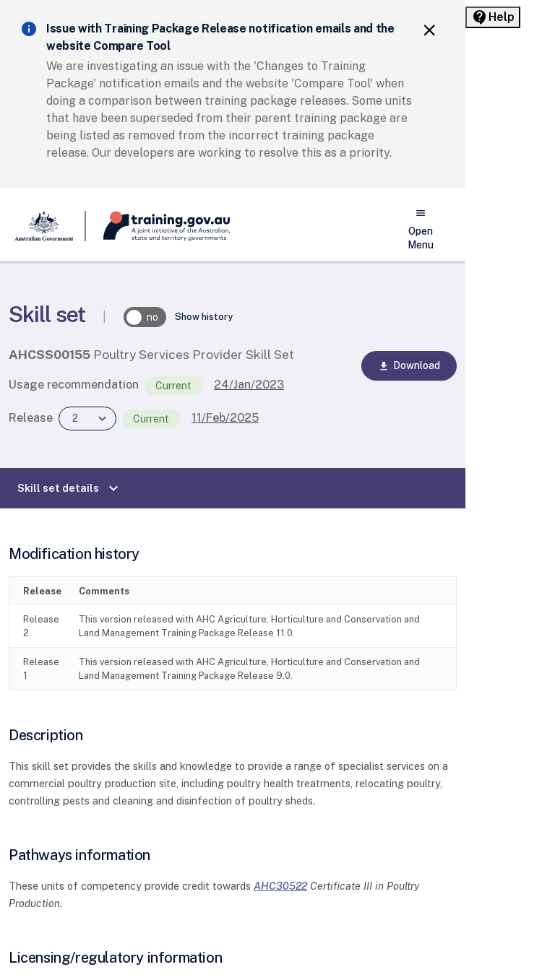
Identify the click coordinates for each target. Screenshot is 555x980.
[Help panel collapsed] (493, 17)
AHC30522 (280, 886)
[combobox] (87, 419)
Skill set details (70, 488)
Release (31, 418)
